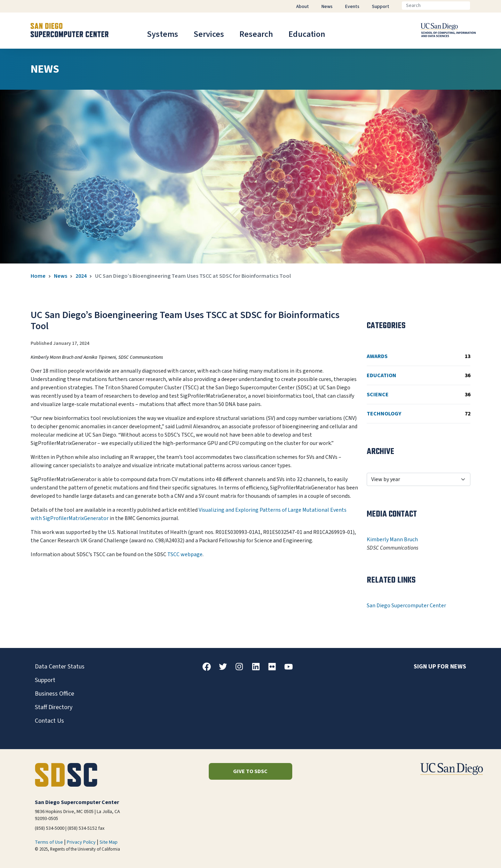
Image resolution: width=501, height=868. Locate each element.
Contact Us (49, 721)
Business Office (54, 694)
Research (256, 34)
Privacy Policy (81, 842)
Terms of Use (49, 842)
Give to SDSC (250, 771)
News (61, 276)
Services (209, 34)
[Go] (476, 6)
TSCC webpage (185, 554)
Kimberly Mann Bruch (392, 540)
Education (307, 34)
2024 (81, 276)
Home (38, 276)
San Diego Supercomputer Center (406, 606)
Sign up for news (440, 667)
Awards (419, 356)
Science (419, 395)
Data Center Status (60, 667)
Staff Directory (54, 707)
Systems (162, 34)
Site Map (109, 842)
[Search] (436, 6)
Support (45, 680)
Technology (419, 414)
